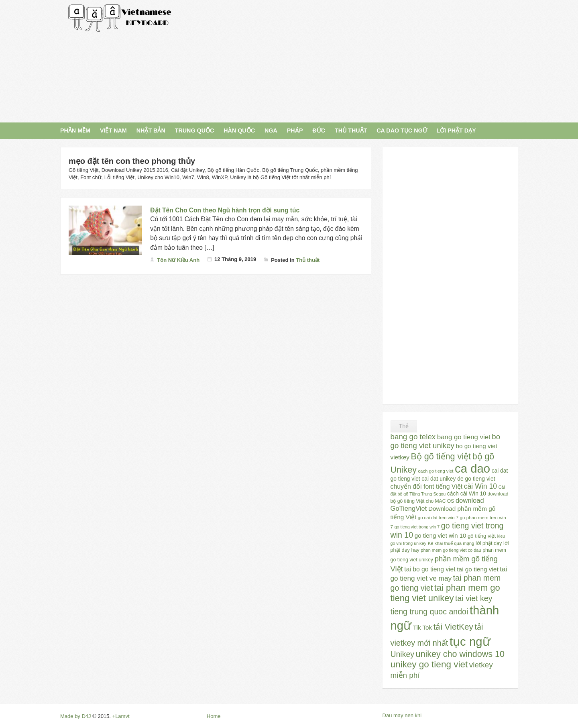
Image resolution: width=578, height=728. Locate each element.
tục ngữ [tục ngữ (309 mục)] (470, 641)
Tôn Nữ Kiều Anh (178, 260)
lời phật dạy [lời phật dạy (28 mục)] (489, 543)
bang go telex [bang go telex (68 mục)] (413, 437)
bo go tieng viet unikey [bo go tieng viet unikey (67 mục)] (446, 441)
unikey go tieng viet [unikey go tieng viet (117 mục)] (429, 664)
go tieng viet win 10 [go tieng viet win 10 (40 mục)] (441, 535)
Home (214, 716)
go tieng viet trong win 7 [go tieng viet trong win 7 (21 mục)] (417, 527)
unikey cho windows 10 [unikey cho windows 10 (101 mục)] (460, 654)
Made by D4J (76, 716)
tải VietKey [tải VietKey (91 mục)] (453, 627)
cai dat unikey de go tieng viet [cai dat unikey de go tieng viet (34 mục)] (458, 479)
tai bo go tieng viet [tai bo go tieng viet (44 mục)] (430, 569)
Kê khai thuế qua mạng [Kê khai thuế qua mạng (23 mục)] (451, 543)
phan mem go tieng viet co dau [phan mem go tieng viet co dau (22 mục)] (451, 550)
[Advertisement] (362, 60)
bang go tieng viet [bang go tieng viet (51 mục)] (464, 437)
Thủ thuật (308, 260)
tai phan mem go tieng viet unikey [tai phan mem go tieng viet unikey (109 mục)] (445, 593)
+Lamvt (121, 716)
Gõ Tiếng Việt (120, 18)
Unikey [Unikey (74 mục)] (402, 654)
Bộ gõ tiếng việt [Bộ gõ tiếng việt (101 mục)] (441, 457)
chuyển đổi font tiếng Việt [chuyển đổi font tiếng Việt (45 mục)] (427, 486)
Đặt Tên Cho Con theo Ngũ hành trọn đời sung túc (225, 210)
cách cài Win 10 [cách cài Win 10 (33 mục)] (467, 494)
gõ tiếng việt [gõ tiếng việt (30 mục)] (482, 536)
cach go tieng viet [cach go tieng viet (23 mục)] (436, 471)
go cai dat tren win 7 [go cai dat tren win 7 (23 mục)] (438, 518)
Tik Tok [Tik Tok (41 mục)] (422, 627)
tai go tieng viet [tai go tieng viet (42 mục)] (477, 569)
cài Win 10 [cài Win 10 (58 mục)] (480, 486)
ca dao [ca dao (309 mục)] (472, 468)
